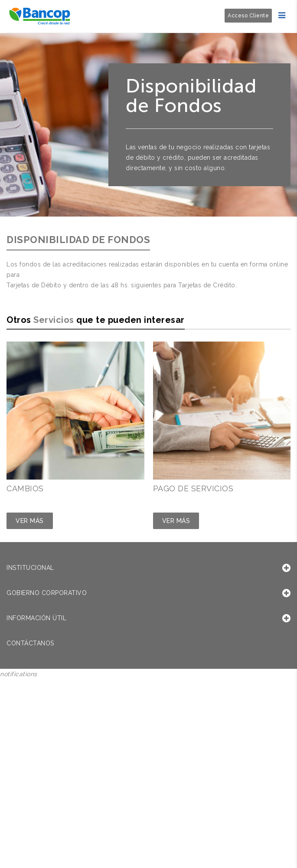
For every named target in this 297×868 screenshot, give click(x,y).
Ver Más (30, 521)
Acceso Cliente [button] (248, 16)
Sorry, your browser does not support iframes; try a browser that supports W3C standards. (65, 737)
